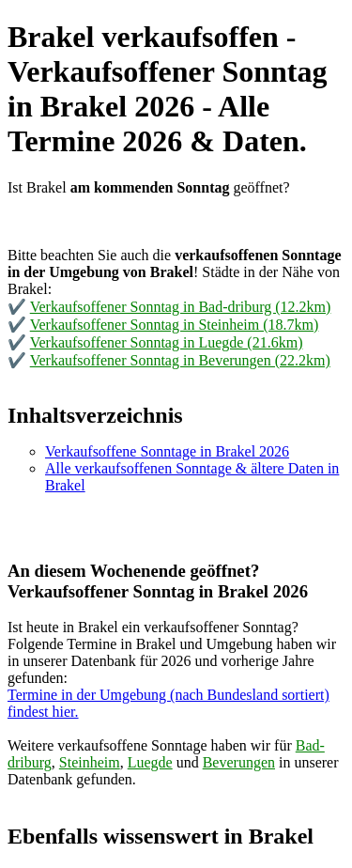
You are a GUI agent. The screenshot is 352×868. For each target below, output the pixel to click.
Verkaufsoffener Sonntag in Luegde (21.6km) (167, 342)
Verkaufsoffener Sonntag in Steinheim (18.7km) (175, 325)
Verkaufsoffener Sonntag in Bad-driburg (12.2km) (181, 307)
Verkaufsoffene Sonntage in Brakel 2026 (167, 451)
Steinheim (90, 762)
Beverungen (239, 762)
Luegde (150, 762)
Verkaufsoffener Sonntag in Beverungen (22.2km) (180, 360)
